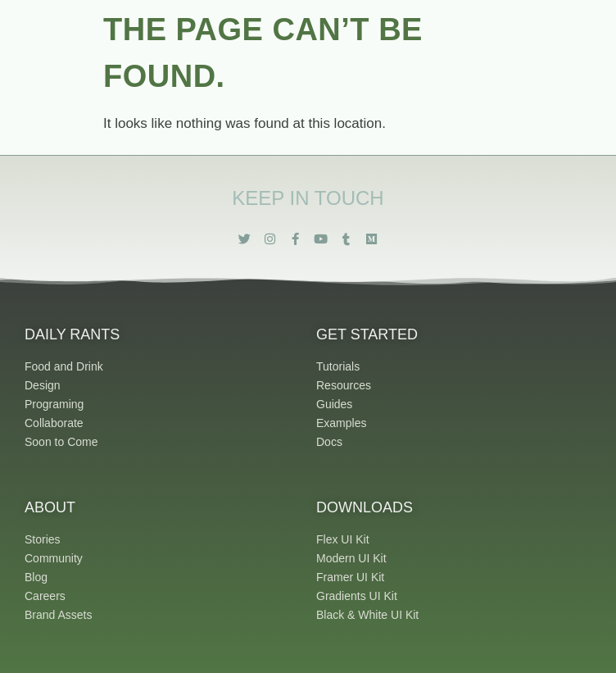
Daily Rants (72, 334)
